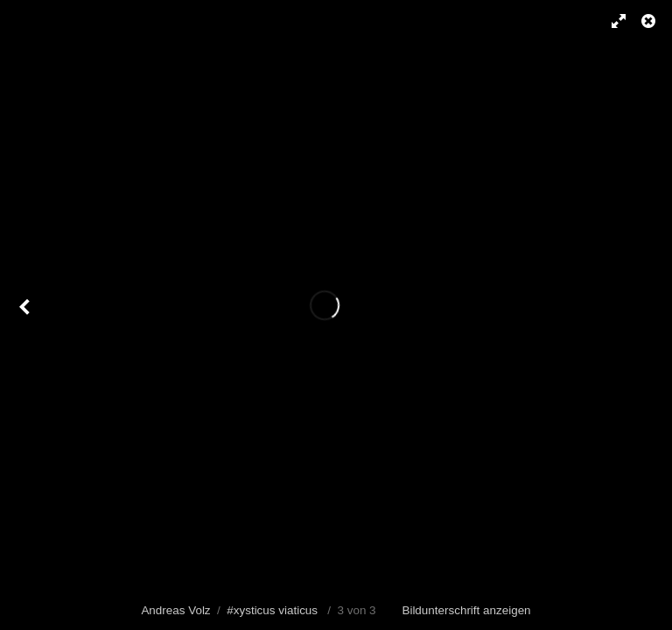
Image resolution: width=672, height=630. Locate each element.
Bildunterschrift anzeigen (466, 610)
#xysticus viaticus (272, 610)
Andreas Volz (175, 610)
